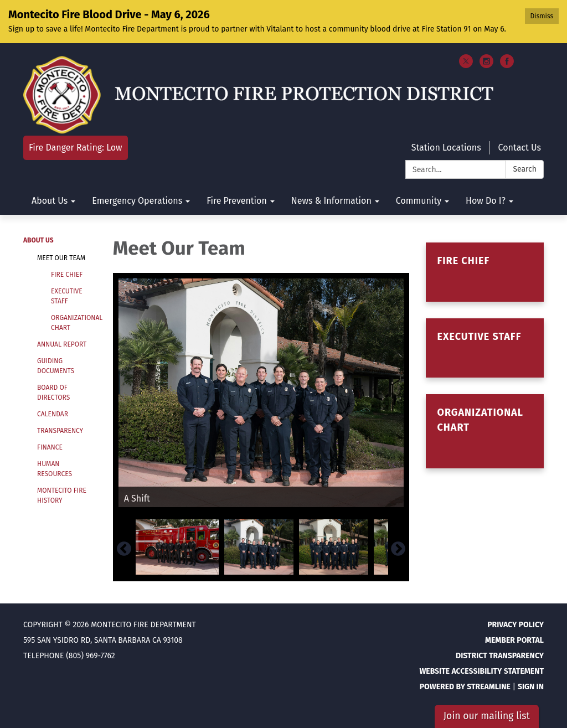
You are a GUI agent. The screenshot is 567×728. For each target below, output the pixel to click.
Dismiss (542, 16)
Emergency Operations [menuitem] (137, 201)
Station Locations (446, 148)
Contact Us (520, 148)
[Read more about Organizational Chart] (485, 431)
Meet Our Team (61, 258)
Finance (50, 447)
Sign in (531, 687)
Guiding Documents (56, 366)
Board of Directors (53, 393)
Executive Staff (67, 296)
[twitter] (466, 65)
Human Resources (55, 469)
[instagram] (486, 65)
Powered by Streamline (465, 687)
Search (525, 169)
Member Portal (514, 640)
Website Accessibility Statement (481, 671)
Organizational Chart (74, 323)
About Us (38, 240)
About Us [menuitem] (50, 201)
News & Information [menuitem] (331, 201)
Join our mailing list (487, 716)
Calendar (53, 414)
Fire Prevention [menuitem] (237, 201)
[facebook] (507, 65)
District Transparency (500, 656)
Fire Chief (67, 275)
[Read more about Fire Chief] (485, 272)
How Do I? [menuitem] (486, 201)
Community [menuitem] (419, 201)
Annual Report (62, 344)
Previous (124, 549)
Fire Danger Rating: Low (76, 148)
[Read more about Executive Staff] (485, 348)
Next (398, 549)
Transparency (60, 431)
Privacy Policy (516, 625)
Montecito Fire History (62, 495)
